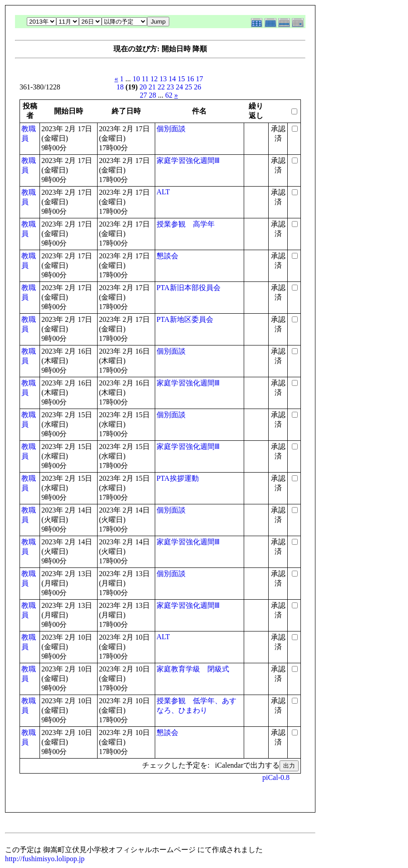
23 (170, 87)
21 (152, 87)
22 (161, 87)
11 (145, 79)
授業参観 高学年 (186, 224)
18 (120, 87)
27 (143, 95)
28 (152, 95)
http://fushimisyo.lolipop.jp (45, 859)
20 (143, 87)
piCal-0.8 (276, 777)
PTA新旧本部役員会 (189, 288)
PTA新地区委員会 (185, 319)
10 (136, 79)
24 (179, 87)
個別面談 (171, 129)
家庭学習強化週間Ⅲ (188, 160)
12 (154, 79)
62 (169, 95)
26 (197, 87)
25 (188, 87)
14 (172, 79)
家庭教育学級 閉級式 (193, 669)
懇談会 (167, 256)
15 (182, 79)
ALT (163, 192)
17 (200, 79)
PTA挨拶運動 (178, 478)
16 (191, 79)
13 (163, 79)
